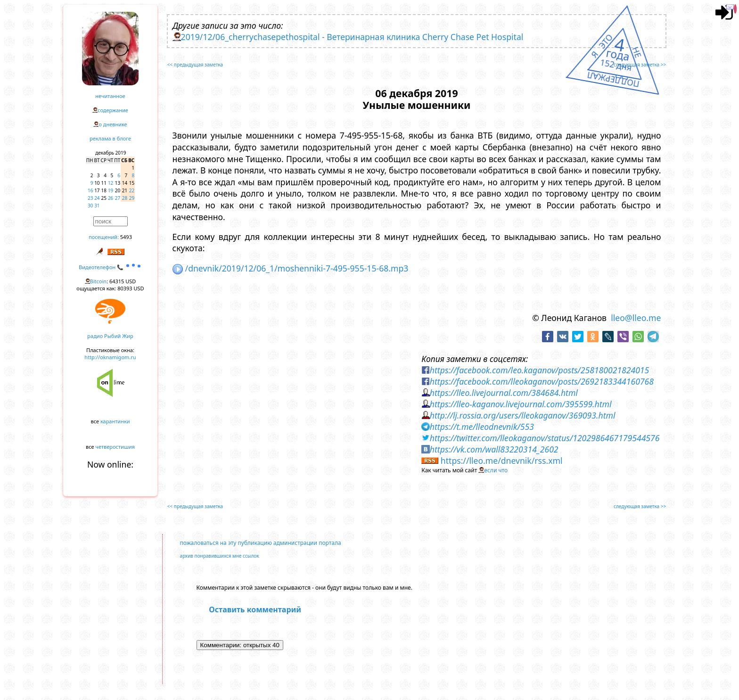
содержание (113, 110)
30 (90, 206)
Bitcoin (99, 281)
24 (97, 198)
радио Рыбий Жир (110, 336)
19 (111, 190)
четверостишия (115, 447)
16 (90, 190)
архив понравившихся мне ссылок (220, 556)
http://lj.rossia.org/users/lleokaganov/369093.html (523, 415)
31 (97, 206)
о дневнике (113, 124)
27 (118, 198)
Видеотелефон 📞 (110, 267)
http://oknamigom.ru (110, 357)
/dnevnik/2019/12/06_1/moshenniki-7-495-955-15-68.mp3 (291, 268)
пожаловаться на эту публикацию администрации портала (261, 543)
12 (111, 183)
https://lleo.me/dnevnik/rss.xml (502, 461)
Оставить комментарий (255, 609)
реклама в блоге (110, 138)
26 (111, 198)
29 (132, 198)
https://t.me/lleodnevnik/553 (482, 427)
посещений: (104, 237)
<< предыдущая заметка (195, 65)
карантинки (115, 421)
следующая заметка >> (640, 65)
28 (125, 198)
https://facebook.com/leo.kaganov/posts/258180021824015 (539, 370)
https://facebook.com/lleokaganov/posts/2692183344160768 (542, 381)
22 (132, 190)
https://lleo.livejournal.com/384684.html (504, 393)
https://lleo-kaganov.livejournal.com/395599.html (521, 404)
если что (496, 470)
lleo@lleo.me (636, 318)
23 (90, 198)
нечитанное (110, 96)
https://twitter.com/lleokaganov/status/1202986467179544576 (545, 438)
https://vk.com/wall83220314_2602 (494, 449)
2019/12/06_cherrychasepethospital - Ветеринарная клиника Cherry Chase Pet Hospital (352, 37)
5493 (126, 237)
